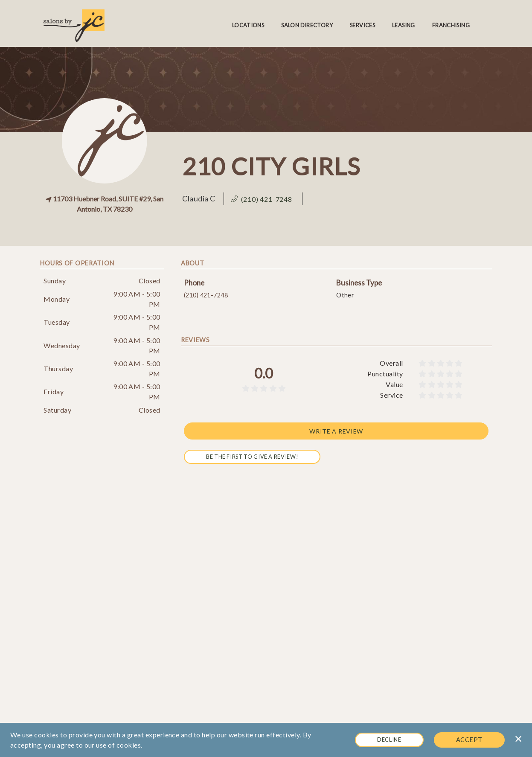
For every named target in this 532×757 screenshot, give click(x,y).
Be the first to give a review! (252, 457)
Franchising (451, 25)
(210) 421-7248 (206, 295)
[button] (263, 199)
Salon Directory (307, 25)
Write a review (336, 431)
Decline (389, 740)
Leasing (404, 25)
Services (362, 25)
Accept (469, 740)
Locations (248, 25)
